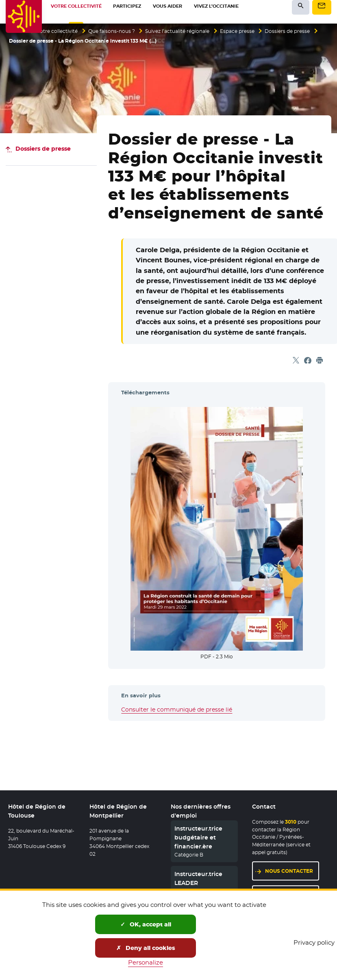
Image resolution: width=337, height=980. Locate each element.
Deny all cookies (146, 948)
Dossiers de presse (287, 31)
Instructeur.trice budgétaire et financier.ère (198, 838)
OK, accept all (146, 924)
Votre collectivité (57, 31)
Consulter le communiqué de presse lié (177, 710)
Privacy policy (314, 942)
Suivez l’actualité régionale (177, 31)
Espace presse (237, 31)
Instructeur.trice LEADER (198, 879)
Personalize (146, 962)
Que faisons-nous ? (112, 31)
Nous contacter (289, 871)
